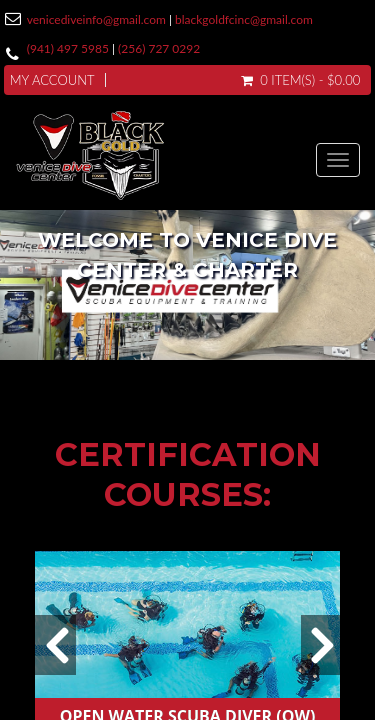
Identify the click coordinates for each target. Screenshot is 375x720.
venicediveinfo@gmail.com (96, 19)
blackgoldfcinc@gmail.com (244, 19)
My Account (52, 80)
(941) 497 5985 (68, 48)
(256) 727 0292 (159, 48)
